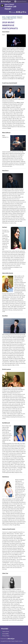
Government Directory (21, 1)
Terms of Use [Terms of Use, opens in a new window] (6, 632)
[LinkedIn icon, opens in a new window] (25, 12)
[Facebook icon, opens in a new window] (17, 12)
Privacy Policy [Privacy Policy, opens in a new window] (6, 636)
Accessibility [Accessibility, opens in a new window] (6, 634)
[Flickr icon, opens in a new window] (19, 12)
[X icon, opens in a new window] (13, 12)
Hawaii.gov (6, 1)
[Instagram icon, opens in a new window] (23, 12)
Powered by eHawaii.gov (8, 639)
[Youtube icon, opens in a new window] (21, 12)
